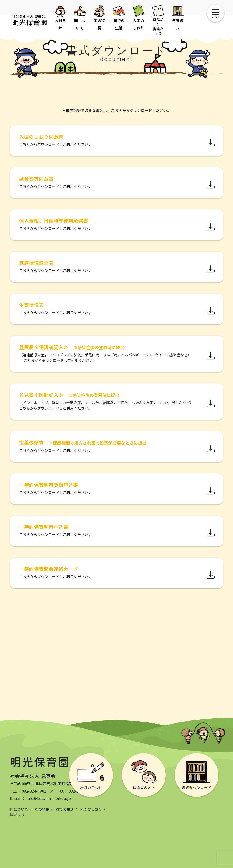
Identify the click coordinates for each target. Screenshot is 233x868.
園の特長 (42, 809)
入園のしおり (91, 809)
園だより (17, 815)
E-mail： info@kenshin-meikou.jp (40, 798)
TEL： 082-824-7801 (28, 791)
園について (19, 809)
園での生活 (65, 809)
